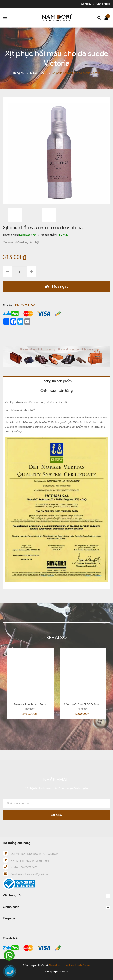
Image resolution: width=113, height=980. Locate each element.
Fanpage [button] (9, 918)
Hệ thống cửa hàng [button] (17, 843)
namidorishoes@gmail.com (34, 874)
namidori (30, 709)
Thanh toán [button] (11, 938)
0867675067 (24, 305)
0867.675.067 (29, 867)
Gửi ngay (57, 815)
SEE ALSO (56, 637)
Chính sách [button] (56, 907)
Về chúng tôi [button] (56, 896)
